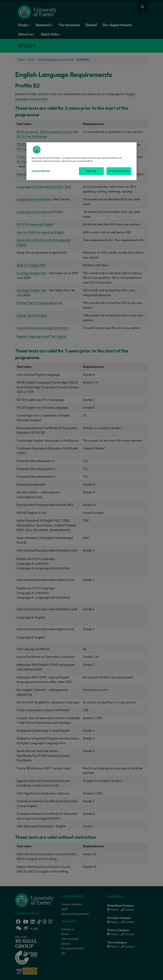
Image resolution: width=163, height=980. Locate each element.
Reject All (91, 171)
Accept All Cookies (119, 171)
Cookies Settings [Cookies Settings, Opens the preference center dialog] (41, 171)
